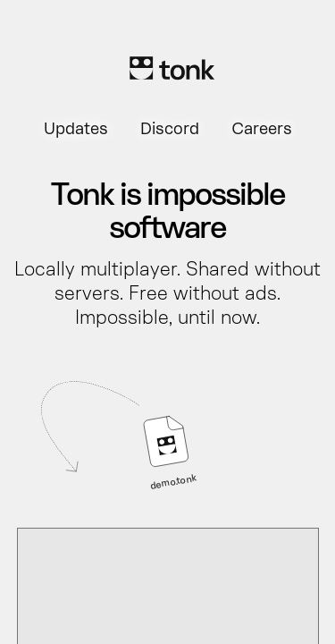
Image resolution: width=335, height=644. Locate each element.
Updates (76, 130)
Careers (262, 130)
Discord (170, 130)
